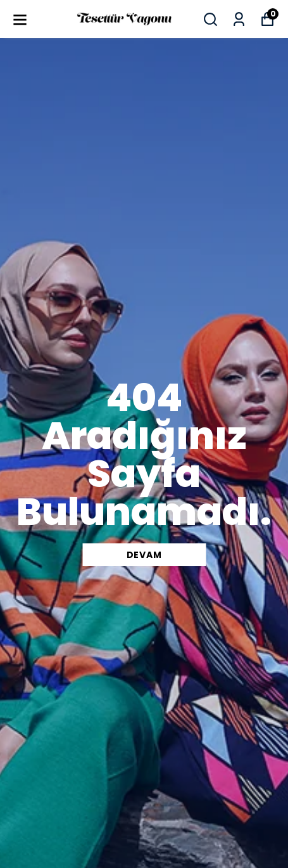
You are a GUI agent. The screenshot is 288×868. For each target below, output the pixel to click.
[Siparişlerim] (239, 19)
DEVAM (144, 555)
